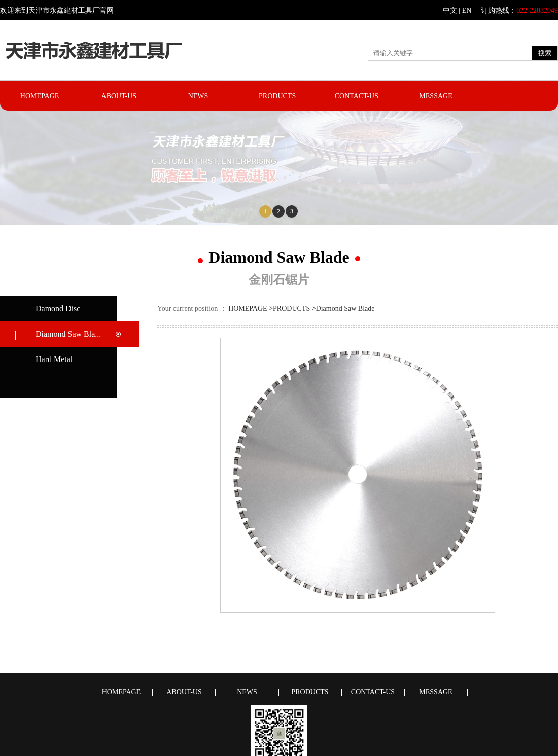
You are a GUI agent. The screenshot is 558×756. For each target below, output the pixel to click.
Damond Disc (58, 309)
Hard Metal (54, 359)
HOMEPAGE (40, 96)
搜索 (545, 53)
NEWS (198, 96)
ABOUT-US (119, 96)
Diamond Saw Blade (345, 309)
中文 (450, 10)
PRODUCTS (277, 96)
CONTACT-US (357, 96)
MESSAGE (435, 96)
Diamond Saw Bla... (68, 334)
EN (467, 10)
